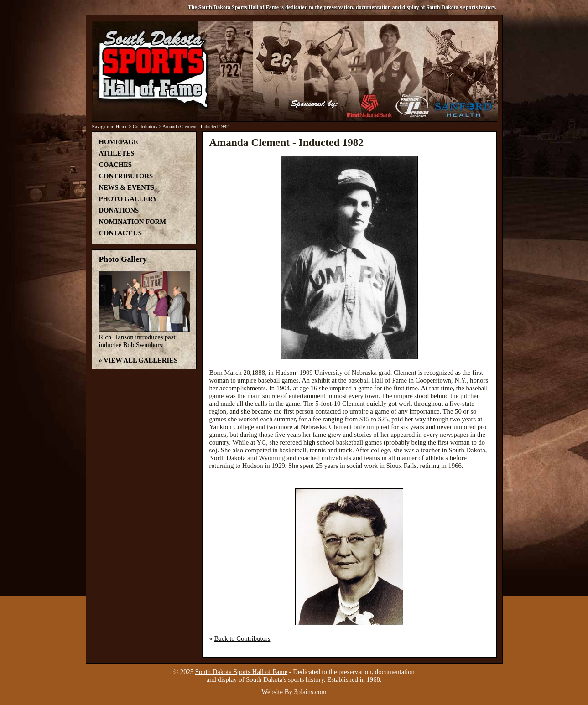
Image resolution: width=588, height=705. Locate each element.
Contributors (145, 127)
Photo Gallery (128, 199)
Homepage (119, 142)
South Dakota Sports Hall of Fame (241, 672)
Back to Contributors (242, 638)
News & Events (127, 187)
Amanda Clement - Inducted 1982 (195, 127)
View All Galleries (140, 360)
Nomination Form (133, 222)
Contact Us (120, 233)
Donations (119, 210)
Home (121, 127)
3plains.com (310, 692)
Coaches (115, 165)
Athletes (117, 153)
